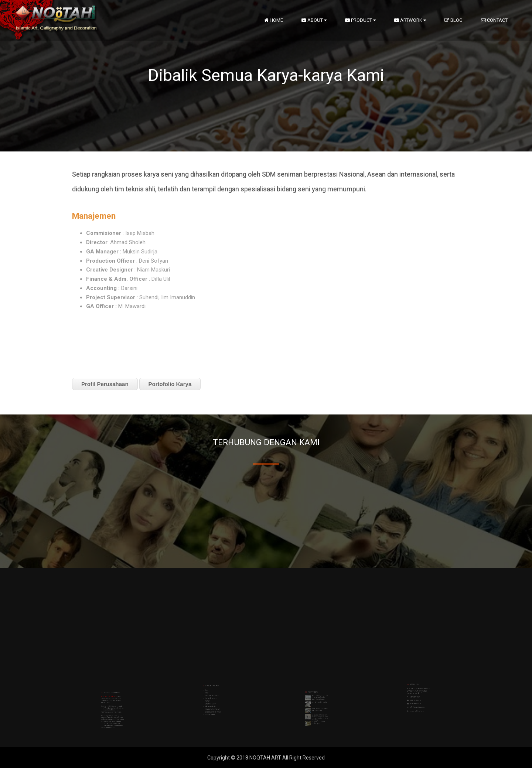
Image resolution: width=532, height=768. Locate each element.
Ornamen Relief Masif (214, 693)
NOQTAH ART (266, 758)
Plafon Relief (213, 694)
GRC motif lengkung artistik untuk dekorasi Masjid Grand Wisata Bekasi (318, 693)
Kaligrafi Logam (213, 688)
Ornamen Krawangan (214, 692)
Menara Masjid (213, 691)
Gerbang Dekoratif (214, 687)
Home (274, 20)
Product (360, 20)
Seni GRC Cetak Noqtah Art (318, 695)
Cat (212, 685)
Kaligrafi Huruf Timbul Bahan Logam (317, 702)
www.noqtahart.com (418, 692)
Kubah (212, 689)
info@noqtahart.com (418, 690)
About (314, 20)
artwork (410, 20)
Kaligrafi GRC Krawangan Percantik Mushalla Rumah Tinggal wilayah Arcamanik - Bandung (318, 700)
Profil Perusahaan (105, 384)
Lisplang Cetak (213, 690)
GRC (212, 686)
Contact (494, 20)
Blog (453, 20)
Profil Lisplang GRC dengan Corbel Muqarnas (318, 698)
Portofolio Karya (170, 384)
